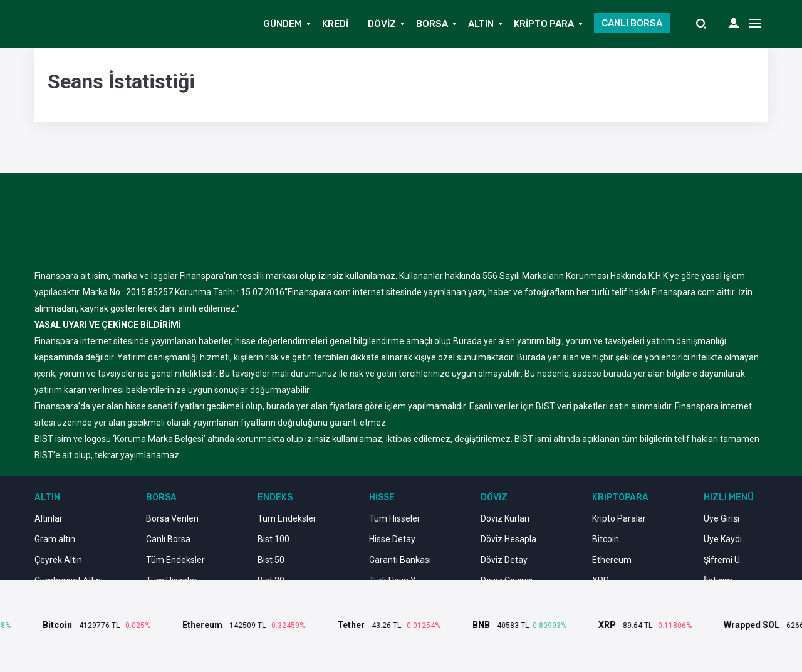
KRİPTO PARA (544, 24)
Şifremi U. (723, 560)
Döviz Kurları (505, 518)
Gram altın (55, 539)
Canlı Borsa (168, 539)
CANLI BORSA (632, 23)
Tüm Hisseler (395, 518)
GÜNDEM (283, 24)
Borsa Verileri (172, 518)
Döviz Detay (504, 560)
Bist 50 (271, 560)
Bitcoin (606, 539)
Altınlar (49, 518)
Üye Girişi (721, 518)
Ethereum (612, 560)
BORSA (432, 24)
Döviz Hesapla (508, 539)
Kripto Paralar (619, 518)
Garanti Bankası (400, 560)
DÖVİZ (382, 24)
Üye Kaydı (723, 539)
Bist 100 (273, 539)
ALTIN (481, 24)
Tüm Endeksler (175, 560)
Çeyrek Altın (58, 560)
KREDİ (335, 24)
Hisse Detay (392, 539)
